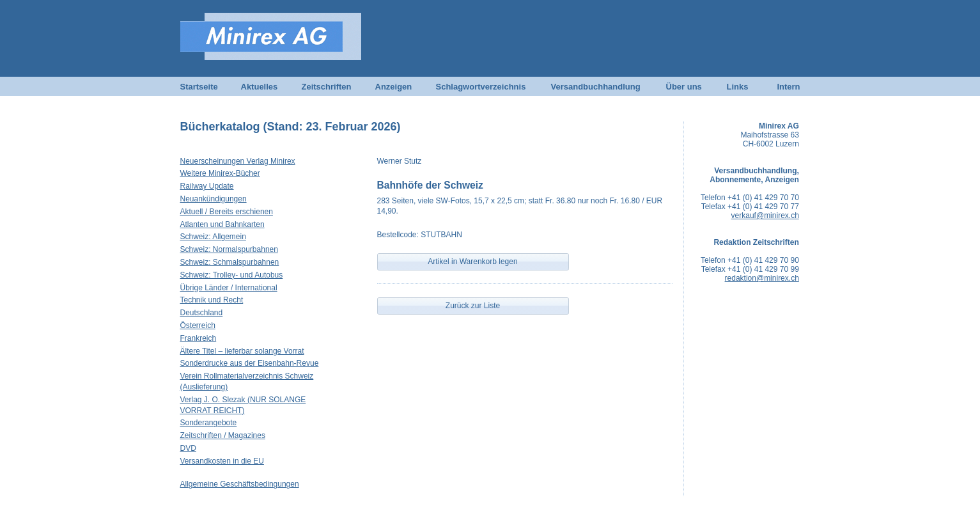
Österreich (198, 325)
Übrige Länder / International (229, 288)
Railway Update (207, 186)
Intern (788, 87)
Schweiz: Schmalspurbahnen (230, 262)
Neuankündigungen (214, 199)
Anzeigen (394, 87)
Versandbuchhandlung (596, 87)
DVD (188, 448)
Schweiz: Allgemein (213, 237)
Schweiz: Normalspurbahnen (229, 249)
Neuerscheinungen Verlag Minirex (238, 161)
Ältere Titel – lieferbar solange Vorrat (242, 351)
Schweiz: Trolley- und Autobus (232, 275)
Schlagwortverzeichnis (481, 87)
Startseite (199, 87)
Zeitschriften (327, 87)
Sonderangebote (209, 423)
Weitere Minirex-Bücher (220, 173)
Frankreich (198, 338)
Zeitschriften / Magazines (223, 435)
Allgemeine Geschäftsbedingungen (240, 484)
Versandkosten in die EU (222, 461)
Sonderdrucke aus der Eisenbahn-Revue (250, 363)
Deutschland (202, 313)
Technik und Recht (212, 300)
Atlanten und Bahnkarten (222, 224)
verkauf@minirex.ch (765, 215)
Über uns (684, 87)
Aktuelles (260, 87)
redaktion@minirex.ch (762, 278)
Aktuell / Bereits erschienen (227, 212)
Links (738, 87)
